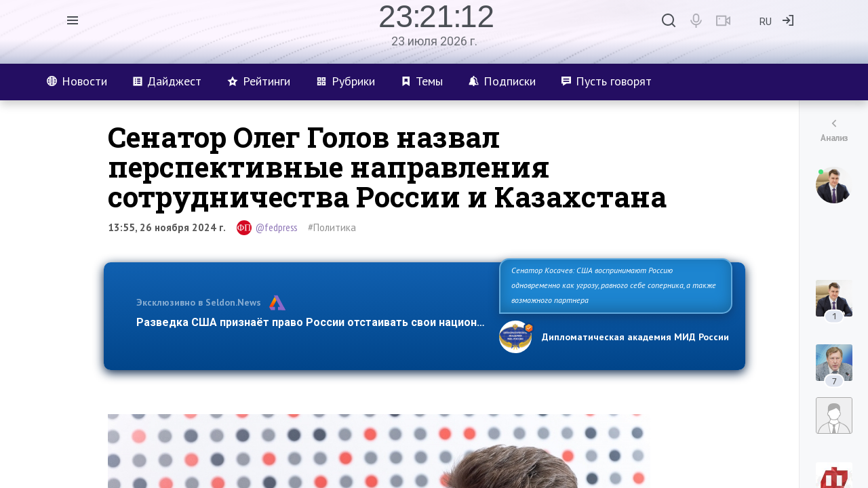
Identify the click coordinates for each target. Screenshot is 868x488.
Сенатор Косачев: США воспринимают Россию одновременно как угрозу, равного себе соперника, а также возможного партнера (614, 285)
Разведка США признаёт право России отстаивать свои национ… (311, 322)
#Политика (332, 227)
